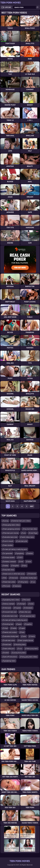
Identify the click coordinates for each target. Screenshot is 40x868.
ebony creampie (9, 604)
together (29, 624)
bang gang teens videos (12, 525)
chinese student (9, 557)
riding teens (24, 582)
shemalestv (29, 608)
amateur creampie (10, 562)
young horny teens (19, 653)
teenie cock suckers (10, 632)
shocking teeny (21, 644)
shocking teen (9, 624)
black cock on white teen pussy (14, 574)
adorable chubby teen (29, 578)
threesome (33, 574)
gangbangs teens (10, 661)
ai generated (8, 553)
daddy (6, 566)
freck (23, 632)
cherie (33, 636)
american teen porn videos (22, 521)
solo (24, 533)
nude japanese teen (28, 616)
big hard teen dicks (31, 529)
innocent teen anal (10, 612)
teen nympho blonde (26, 640)
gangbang (20, 553)
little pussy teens (32, 649)
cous (21, 649)
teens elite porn (9, 649)
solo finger (34, 533)
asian (29, 562)
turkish (6, 653)
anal (22, 562)
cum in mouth (9, 541)
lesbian (31, 553)
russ (34, 582)
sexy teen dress (9, 570)
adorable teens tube (11, 537)
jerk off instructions (11, 657)
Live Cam (8, 7)
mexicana (18, 586)
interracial (14, 578)
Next (32, 506)
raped (23, 628)
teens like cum (26, 612)
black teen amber (10, 582)
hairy (25, 566)
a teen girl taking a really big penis (16, 549)
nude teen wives (9, 640)
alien (25, 636)
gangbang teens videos (12, 600)
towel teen (8, 644)
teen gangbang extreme (12, 529)
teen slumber (8, 545)
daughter (16, 566)
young (6, 521)
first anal (7, 586)
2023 (21, 557)
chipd (6, 628)
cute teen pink (23, 541)
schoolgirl (22, 604)
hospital (18, 608)
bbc (5, 578)
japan (20, 624)
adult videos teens (28, 537)
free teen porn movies (11, 533)
